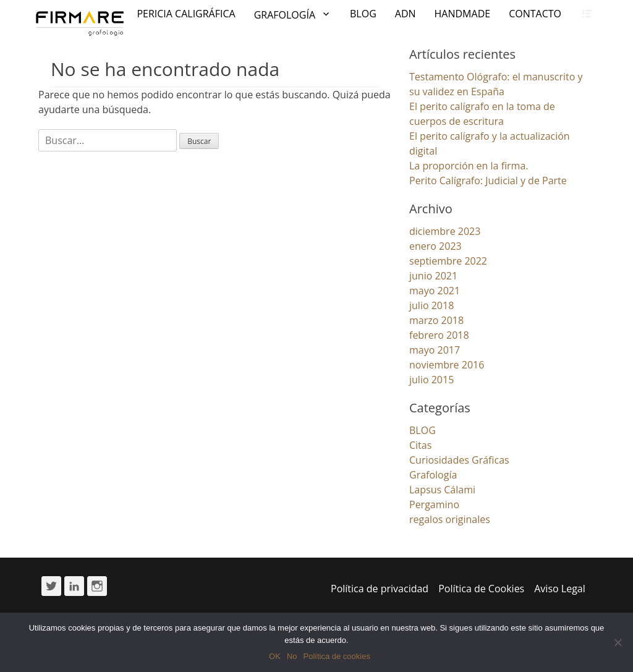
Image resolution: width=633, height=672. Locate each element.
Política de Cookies (481, 589)
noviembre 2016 (447, 365)
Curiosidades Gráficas (459, 460)
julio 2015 (431, 380)
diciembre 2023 (445, 231)
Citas (420, 445)
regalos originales (450, 519)
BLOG (363, 14)
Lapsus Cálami (442, 490)
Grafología (433, 475)
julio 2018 (431, 305)
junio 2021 (433, 276)
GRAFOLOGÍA (285, 15)
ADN (406, 14)
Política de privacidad (380, 589)
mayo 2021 (435, 291)
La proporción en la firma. (469, 166)
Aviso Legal (560, 589)
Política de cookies (337, 656)
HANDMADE (463, 14)
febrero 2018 (439, 335)
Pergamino (434, 504)
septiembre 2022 (448, 261)
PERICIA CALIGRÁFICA (186, 14)
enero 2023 (435, 246)
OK (275, 656)
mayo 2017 (435, 350)
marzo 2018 (436, 320)
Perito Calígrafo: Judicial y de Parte (488, 181)
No (292, 656)
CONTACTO (535, 14)
